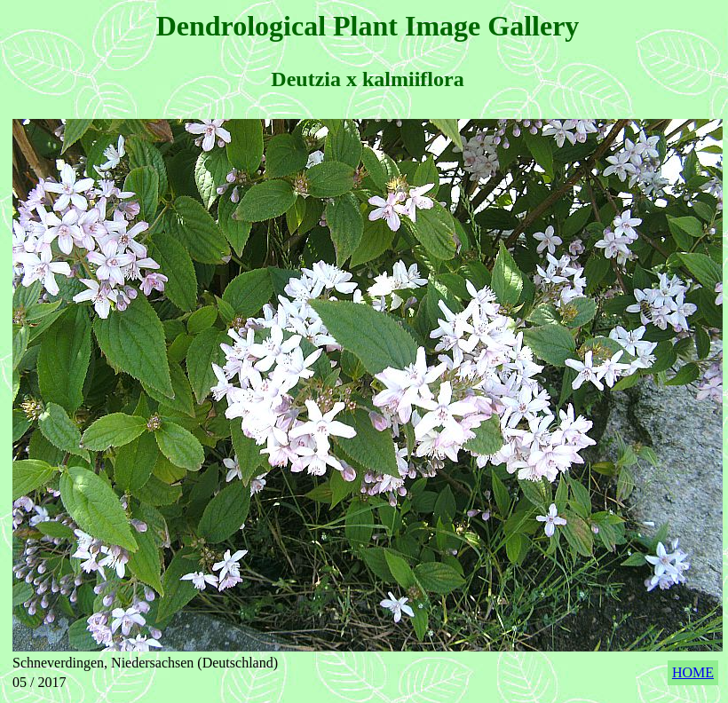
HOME (693, 672)
